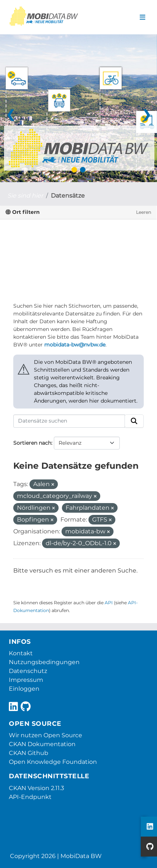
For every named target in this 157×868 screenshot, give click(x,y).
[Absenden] (134, 421)
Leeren (144, 212)
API (109, 603)
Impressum (26, 680)
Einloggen (24, 689)
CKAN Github (29, 753)
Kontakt (21, 653)
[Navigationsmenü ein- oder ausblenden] (142, 17)
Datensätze (68, 196)
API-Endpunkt (30, 797)
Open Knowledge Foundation (53, 762)
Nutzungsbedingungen (44, 662)
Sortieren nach (32, 443)
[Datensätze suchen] (69, 421)
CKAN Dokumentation (42, 744)
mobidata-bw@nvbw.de (75, 345)
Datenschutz (28, 671)
